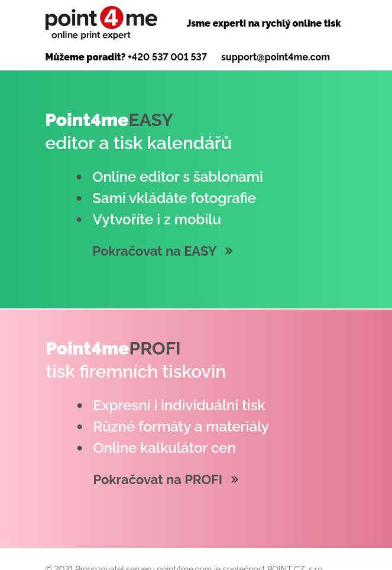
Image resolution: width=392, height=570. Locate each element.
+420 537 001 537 (167, 57)
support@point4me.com (276, 57)
